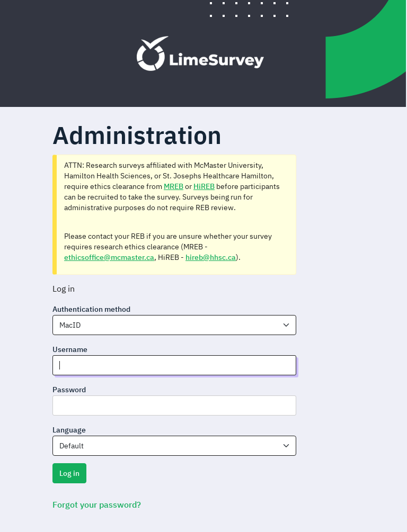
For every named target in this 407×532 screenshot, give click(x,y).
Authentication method (91, 309)
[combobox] (174, 325)
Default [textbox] (72, 446)
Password (69, 390)
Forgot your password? (97, 504)
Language (69, 430)
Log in (69, 473)
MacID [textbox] (70, 325)
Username (70, 349)
